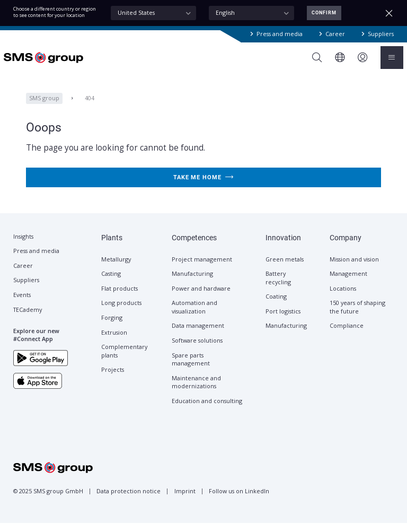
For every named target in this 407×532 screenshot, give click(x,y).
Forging (112, 327)
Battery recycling (278, 287)
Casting (111, 283)
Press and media (280, 34)
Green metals (285, 268)
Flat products (120, 298)
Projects (113, 379)
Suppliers (381, 34)
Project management (202, 268)
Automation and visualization (194, 316)
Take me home (203, 186)
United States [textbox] (136, 13)
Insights (23, 246)
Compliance (347, 335)
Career (335, 34)
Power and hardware (201, 298)
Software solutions (197, 350)
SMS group (44, 107)
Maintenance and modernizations (196, 391)
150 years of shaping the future (357, 316)
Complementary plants (124, 360)
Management (348, 283)
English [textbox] (225, 13)
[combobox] (153, 13)
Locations (343, 298)
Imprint (185, 500)
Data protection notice (129, 500)
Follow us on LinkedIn (239, 500)
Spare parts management (191, 368)
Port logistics (283, 320)
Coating (276, 306)
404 (90, 107)
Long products (121, 312)
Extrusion (114, 342)
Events (22, 304)
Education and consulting (207, 410)
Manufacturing (192, 283)
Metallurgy (116, 268)
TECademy (28, 319)
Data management (198, 335)
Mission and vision (354, 268)
